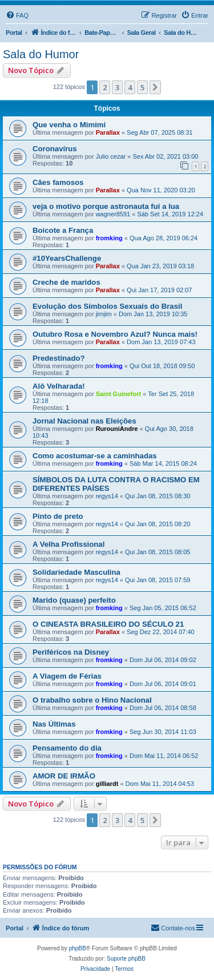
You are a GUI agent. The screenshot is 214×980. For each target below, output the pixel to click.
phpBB (78, 948)
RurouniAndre (117, 429)
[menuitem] (17, 15)
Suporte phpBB (126, 959)
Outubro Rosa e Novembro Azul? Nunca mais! (115, 334)
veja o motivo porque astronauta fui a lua (106, 206)
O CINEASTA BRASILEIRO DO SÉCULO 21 (108, 624)
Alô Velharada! (59, 386)
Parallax (108, 132)
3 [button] (117, 87)
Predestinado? (59, 358)
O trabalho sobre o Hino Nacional (92, 700)
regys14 (107, 496)
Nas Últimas (54, 724)
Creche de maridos (66, 282)
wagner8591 (113, 214)
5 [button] (142, 87)
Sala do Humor (41, 54)
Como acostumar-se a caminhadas (95, 456)
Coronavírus (55, 149)
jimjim (104, 314)
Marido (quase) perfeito (74, 600)
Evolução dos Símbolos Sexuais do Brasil (107, 306)
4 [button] (130, 87)
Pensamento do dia (67, 748)
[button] (155, 87)
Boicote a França (63, 230)
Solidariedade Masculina (76, 572)
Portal (14, 33)
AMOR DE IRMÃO (64, 776)
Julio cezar (111, 156)
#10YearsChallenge (67, 258)
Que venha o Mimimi (69, 125)
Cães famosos (58, 182)
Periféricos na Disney (71, 652)
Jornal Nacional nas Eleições (84, 421)
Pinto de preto (58, 516)
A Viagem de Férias (67, 676)
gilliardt (107, 784)
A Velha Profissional (68, 544)
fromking (109, 238)
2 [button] (105, 87)
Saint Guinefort (118, 394)
